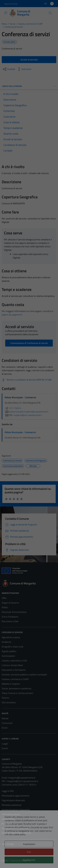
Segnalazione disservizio (13, 800)
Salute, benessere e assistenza (16, 688)
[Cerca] (50, 13)
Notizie (5, 718)
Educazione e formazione (14, 670)
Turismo (5, 698)
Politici (5, 607)
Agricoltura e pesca (11, 637)
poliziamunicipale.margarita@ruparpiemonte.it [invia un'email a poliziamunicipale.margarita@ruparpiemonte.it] (26, 412)
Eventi (5, 748)
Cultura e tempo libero (12, 665)
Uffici (4, 598)
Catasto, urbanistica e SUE (14, 661)
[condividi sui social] (9, 69)
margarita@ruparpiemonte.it (22, 778)
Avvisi (5, 728)
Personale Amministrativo (14, 612)
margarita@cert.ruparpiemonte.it (22, 781)
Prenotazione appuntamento (16, 796)
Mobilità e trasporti (11, 684)
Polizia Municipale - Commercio (20, 432)
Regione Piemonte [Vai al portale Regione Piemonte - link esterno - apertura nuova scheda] (11, 4)
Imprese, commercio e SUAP (15, 679)
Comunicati (7, 723)
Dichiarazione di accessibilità (15, 828)
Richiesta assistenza (11, 805)
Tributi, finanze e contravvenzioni (17, 693)
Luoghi (5, 744)
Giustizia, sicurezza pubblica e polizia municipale (24, 674)
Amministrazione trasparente (16, 810)
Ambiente (6, 642)
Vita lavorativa (9, 702)
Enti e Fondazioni (10, 617)
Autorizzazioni (8, 656)
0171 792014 (13, 408)
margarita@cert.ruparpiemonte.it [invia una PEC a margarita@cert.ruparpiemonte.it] (28, 415)
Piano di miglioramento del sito (16, 833)
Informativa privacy (11, 814)
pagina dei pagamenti (12, 315)
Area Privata (8, 844)
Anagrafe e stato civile (13, 647)
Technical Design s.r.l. (21, 860)
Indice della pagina (29, 86)
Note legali (7, 824)
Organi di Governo (10, 603)
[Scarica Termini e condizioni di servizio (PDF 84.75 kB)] (27, 380)
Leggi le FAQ (8, 791)
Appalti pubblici (9, 651)
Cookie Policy (8, 819)
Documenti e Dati (10, 621)
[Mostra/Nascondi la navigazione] (6, 13)
